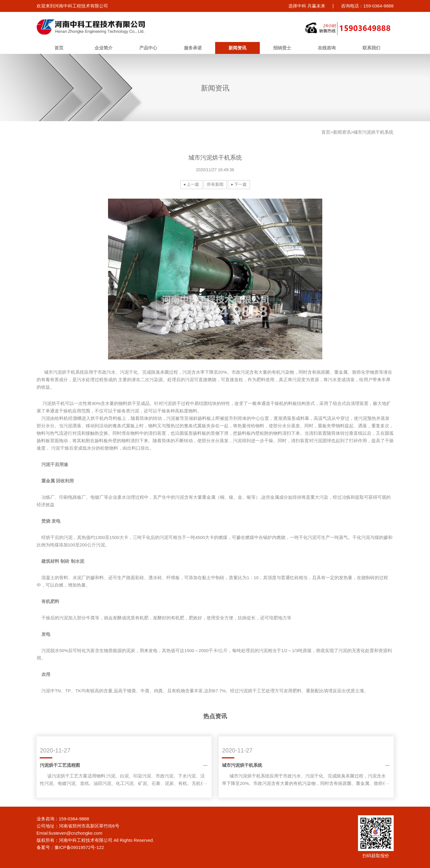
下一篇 (240, 184)
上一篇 (193, 184)
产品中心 (148, 48)
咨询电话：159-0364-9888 (367, 6)
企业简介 (104, 48)
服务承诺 (193, 48)
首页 (59, 48)
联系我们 (371, 48)
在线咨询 (327, 48)
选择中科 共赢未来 (307, 6)
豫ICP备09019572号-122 (79, 847)
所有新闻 (215, 184)
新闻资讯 (237, 48)
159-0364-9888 (74, 819)
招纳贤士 (282, 48)
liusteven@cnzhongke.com (76, 833)
